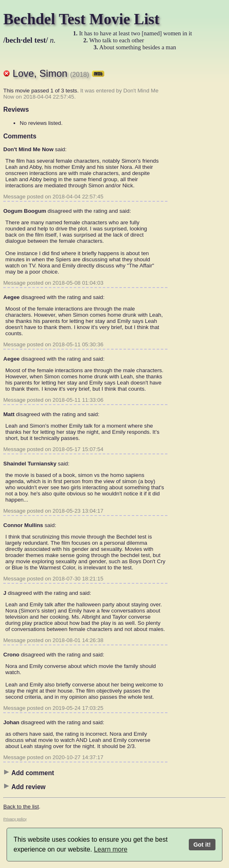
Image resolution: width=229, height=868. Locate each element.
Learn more (111, 849)
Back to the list (21, 807)
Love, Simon (59, 73)
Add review (24, 787)
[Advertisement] (193, 183)
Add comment (29, 773)
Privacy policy (15, 819)
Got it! (202, 845)
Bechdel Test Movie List (81, 19)
